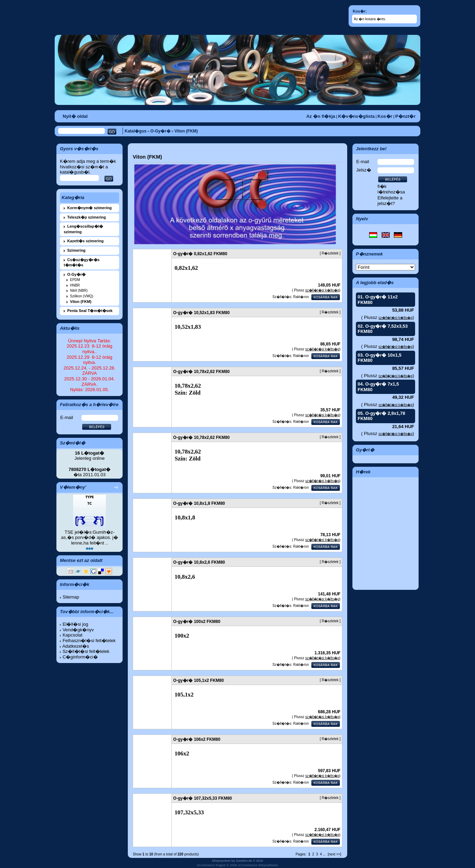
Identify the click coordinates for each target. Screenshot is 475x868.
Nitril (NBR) (79, 291)
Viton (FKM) (186, 131)
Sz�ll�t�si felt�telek (86, 651)
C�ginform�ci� (80, 657)
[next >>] (334, 854)
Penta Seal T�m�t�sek (90, 311)
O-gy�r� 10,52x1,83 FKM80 (201, 313)
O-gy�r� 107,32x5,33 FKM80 (203, 798)
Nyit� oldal (75, 116)
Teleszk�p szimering (87, 217)
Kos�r (385, 116)
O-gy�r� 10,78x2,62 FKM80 (201, 372)
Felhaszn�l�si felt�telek (89, 641)
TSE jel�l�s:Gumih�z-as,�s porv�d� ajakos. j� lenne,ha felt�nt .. (89, 538)
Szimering (76, 250)
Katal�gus (136, 131)
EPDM (75, 280)
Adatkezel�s (76, 646)
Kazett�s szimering (85, 241)
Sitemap (71, 597)
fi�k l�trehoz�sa (391, 189)
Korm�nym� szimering (89, 208)
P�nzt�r (406, 116)
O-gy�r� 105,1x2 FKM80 (198, 680)
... (324, 854)
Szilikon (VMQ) (82, 296)
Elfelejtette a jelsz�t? (390, 201)
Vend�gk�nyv (78, 630)
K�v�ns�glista (356, 116)
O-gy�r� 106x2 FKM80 (197, 739)
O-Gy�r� (161, 131)
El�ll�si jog (76, 624)
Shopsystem (221, 861)
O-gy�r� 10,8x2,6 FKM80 (199, 562)
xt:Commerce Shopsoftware (258, 865)
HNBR (75, 285)
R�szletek (330, 253)
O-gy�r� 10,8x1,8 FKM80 (199, 503)
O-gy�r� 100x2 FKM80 (197, 622)
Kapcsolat (73, 635)
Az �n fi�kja (321, 116)
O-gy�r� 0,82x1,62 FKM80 (200, 254)
